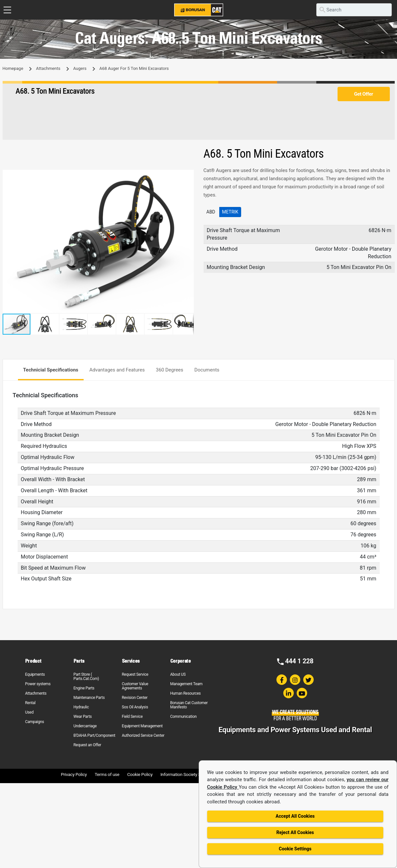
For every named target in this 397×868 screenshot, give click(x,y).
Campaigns (35, 722)
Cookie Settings (295, 849)
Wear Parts (83, 717)
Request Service (135, 674)
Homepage (13, 68)
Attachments (48, 68)
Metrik (230, 212)
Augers (80, 68)
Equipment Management (142, 726)
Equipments (35, 674)
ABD (211, 212)
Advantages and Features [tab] (117, 370)
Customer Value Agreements (135, 686)
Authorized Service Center (143, 735)
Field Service (132, 717)
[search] (354, 10)
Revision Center (135, 698)
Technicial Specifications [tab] (51, 370)
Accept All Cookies (295, 816)
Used (29, 712)
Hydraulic (81, 707)
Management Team (186, 684)
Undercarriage (85, 726)
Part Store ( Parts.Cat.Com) (86, 677)
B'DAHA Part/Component (94, 735)
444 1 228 (299, 661)
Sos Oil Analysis (135, 707)
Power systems (38, 684)
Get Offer (363, 94)
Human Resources (186, 693)
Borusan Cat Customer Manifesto (189, 705)
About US (178, 674)
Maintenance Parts (89, 698)
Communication (183, 717)
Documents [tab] (207, 370)
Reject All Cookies (295, 832)
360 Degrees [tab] (170, 370)
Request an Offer (87, 745)
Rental (30, 703)
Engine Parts (84, 688)
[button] (188, 176)
